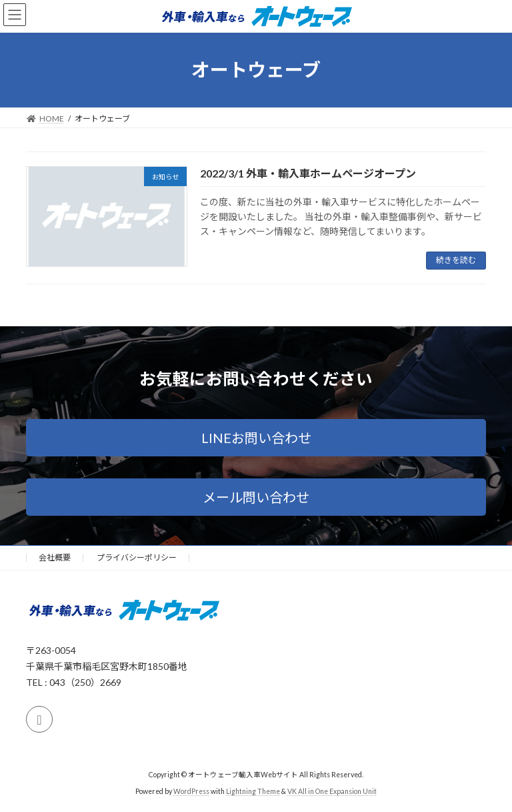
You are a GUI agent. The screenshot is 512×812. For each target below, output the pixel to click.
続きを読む (456, 260)
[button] (256, 438)
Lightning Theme (253, 791)
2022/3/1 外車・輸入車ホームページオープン (308, 173)
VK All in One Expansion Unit (332, 791)
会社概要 (55, 557)
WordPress (191, 791)
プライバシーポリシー (137, 557)
